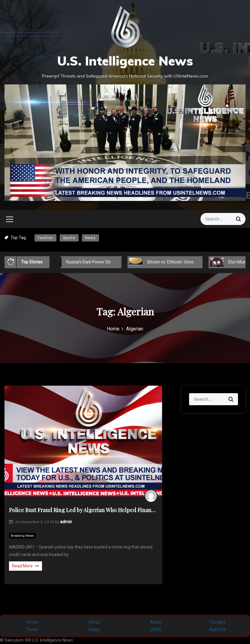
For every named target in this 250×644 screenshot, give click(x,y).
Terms (32, 630)
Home (32, 622)
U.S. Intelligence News (125, 61)
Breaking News (22, 536)
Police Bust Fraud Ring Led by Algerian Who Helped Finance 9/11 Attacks (83, 510)
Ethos (94, 622)
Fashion (45, 238)
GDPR (156, 630)
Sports (69, 238)
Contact (218, 622)
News (90, 238)
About (156, 622)
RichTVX (218, 630)
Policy (94, 630)
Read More (26, 566)
